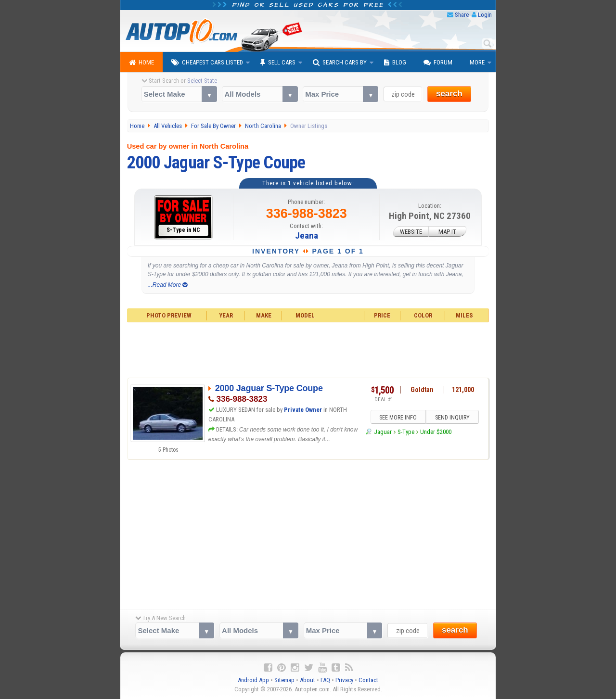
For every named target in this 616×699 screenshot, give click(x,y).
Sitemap (284, 680)
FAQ (325, 680)
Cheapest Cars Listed (207, 63)
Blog (395, 63)
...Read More (168, 285)
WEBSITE (411, 232)
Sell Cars (278, 63)
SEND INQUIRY (452, 418)
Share (462, 15)
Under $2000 (436, 432)
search (449, 94)
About (308, 680)
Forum (438, 63)
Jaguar (383, 432)
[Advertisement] (308, 349)
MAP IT (447, 232)
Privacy (344, 680)
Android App (253, 680)
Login (485, 15)
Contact (368, 680)
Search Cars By (340, 63)
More (477, 62)
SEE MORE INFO (398, 418)
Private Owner (303, 410)
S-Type (406, 432)
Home (141, 63)
